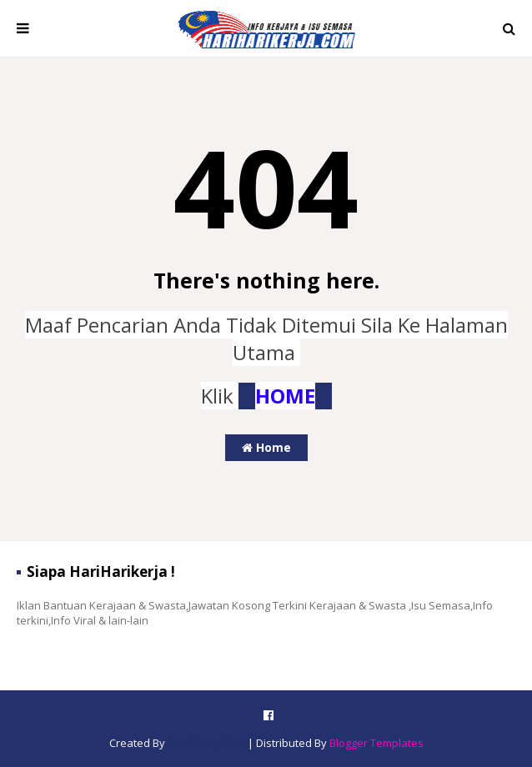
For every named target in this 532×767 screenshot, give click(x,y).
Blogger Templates (376, 743)
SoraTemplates (206, 743)
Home (266, 447)
